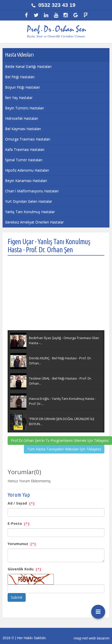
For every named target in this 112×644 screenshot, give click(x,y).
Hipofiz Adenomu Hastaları (27, 170)
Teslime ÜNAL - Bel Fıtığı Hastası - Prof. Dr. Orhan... (60, 381)
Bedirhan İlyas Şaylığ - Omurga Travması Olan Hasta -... (64, 340)
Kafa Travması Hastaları (25, 149)
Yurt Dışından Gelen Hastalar (29, 201)
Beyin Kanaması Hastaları (26, 181)
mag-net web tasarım (92, 638)
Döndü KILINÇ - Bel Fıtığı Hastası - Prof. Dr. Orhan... (60, 361)
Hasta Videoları (19, 55)
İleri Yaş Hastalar (19, 98)
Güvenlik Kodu (25, 569)
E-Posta (19, 524)
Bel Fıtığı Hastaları (20, 77)
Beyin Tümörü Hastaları (25, 108)
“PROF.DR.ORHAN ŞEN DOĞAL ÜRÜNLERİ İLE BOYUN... (62, 421)
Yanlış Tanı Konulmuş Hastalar (30, 212)
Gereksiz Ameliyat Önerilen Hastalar (34, 222)
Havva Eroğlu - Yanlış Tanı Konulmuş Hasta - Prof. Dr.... (62, 401)
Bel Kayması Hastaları (23, 129)
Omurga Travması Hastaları (28, 139)
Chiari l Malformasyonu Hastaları (32, 191)
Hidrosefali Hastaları (22, 118)
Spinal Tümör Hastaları (24, 160)
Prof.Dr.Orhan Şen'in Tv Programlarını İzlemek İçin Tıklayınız (60, 440)
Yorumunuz (22, 544)
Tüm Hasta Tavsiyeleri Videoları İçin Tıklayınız (64, 449)
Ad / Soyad (22, 503)
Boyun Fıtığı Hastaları (22, 87)
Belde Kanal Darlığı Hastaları (28, 66)
